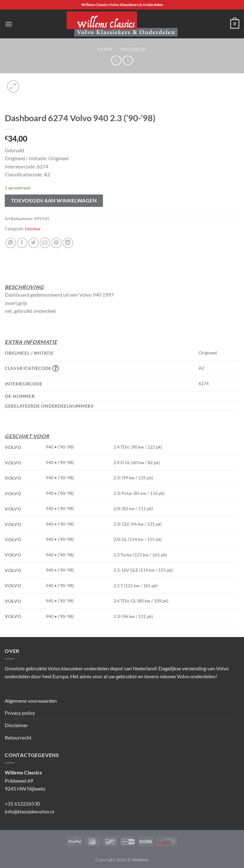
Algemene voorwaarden (31, 701)
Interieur (133, 49)
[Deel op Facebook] (22, 243)
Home (106, 49)
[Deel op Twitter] (34, 243)
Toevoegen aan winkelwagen (54, 201)
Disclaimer (16, 725)
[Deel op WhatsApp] (11, 243)
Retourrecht (18, 737)
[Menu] (9, 24)
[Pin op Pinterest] (56, 243)
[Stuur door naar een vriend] (45, 243)
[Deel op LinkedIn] (68, 243)
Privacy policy (20, 713)
